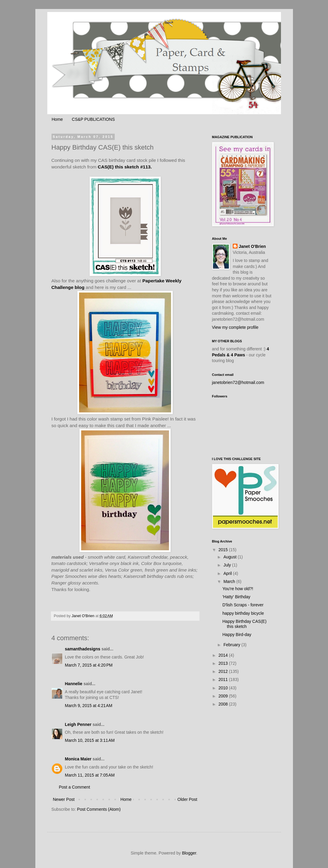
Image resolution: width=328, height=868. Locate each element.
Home (57, 119)
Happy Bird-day (237, 635)
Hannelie (74, 684)
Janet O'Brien (252, 246)
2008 (224, 704)
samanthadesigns (83, 649)
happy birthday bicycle (243, 613)
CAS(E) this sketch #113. (125, 167)
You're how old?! (238, 589)
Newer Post (64, 799)
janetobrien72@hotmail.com (238, 382)
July (228, 565)
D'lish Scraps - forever (243, 605)
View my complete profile (235, 327)
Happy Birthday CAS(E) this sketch (244, 624)
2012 (224, 671)
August (230, 557)
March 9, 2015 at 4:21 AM (89, 706)
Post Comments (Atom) (99, 809)
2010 (224, 688)
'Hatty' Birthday (236, 597)
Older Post (187, 799)
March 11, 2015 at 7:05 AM (90, 775)
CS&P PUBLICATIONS (93, 119)
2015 (224, 550)
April (228, 573)
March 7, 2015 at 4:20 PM (89, 665)
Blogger (189, 853)
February (232, 645)
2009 (224, 696)
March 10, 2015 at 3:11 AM (90, 740)
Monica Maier (78, 759)
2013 (224, 663)
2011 (224, 679)
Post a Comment (75, 787)
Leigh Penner (78, 724)
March (230, 581)
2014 (224, 655)
